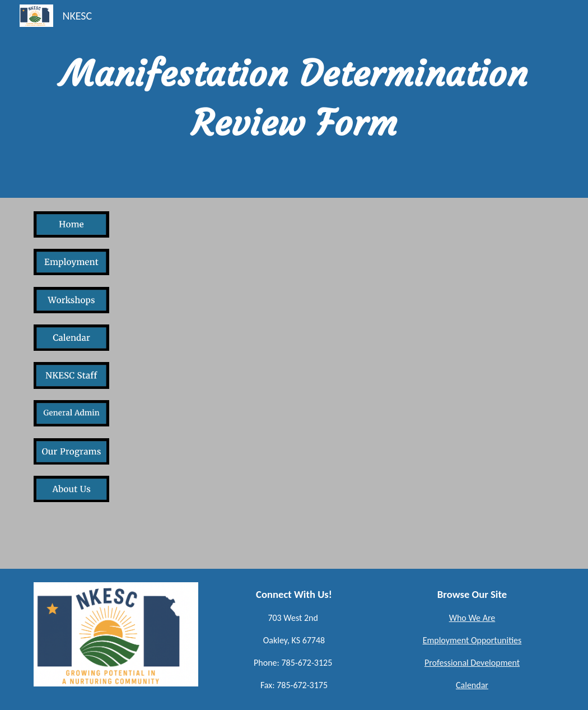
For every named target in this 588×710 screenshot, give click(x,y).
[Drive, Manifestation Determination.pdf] (294, 383)
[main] (294, 99)
